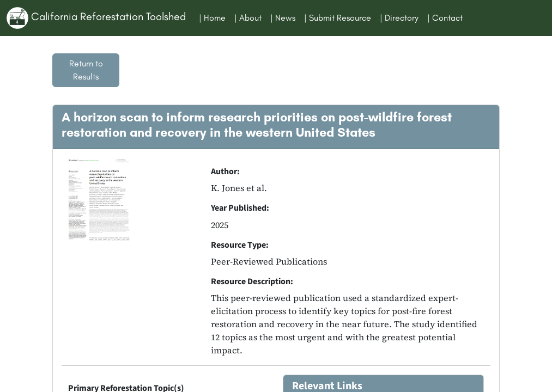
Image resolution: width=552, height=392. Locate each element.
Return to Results (86, 70)
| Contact (445, 18)
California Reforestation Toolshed (96, 18)
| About (248, 18)
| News (283, 18)
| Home (212, 18)
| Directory (399, 18)
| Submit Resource (338, 18)
